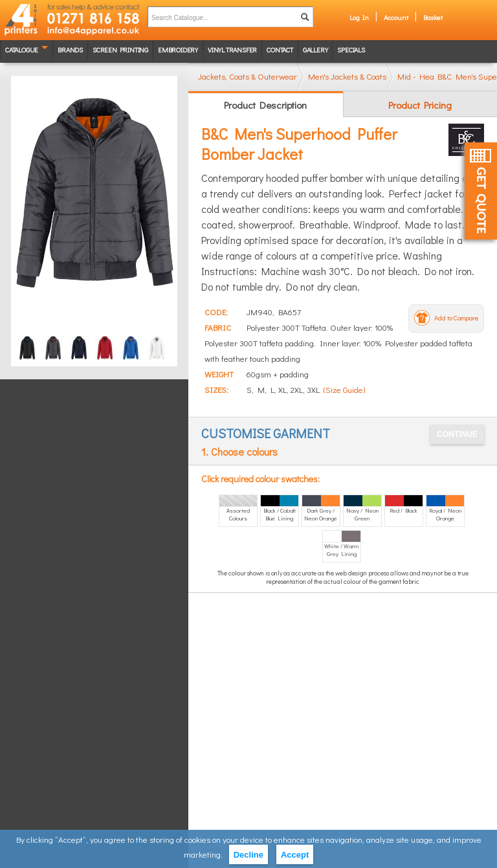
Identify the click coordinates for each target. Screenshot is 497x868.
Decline (248, 855)
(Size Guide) (344, 389)
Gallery (315, 50)
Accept (295, 855)
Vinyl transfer (232, 50)
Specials (351, 50)
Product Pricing (420, 105)
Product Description (265, 105)
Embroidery (178, 50)
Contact (280, 50)
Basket (433, 17)
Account (396, 17)
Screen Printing (120, 50)
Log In (359, 17)
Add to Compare (456, 318)
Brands (70, 50)
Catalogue (22, 50)
